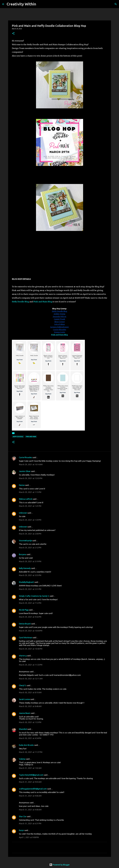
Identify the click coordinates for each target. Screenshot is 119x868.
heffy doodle (18, 437)
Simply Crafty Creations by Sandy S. (34, 596)
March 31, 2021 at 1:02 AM (30, 768)
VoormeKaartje (26, 541)
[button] (13, 34)
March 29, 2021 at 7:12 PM (30, 603)
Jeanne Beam (25, 713)
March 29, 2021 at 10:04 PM (31, 631)
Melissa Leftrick (26, 499)
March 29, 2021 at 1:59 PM (30, 520)
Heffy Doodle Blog (20, 302)
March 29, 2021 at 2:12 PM (30, 548)
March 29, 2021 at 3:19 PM (30, 561)
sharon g (23, 656)
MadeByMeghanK (26, 582)
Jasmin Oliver (25, 471)
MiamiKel (23, 729)
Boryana (23, 554)
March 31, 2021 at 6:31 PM (30, 824)
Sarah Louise (24, 699)
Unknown (23, 513)
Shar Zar (23, 816)
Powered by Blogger (60, 865)
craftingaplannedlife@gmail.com (33, 789)
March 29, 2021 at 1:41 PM (30, 506)
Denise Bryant (25, 624)
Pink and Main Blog (43, 302)
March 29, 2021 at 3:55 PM (30, 575)
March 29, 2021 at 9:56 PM (30, 617)
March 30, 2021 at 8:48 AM (30, 706)
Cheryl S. (23, 685)
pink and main (31, 437)
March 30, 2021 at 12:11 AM (31, 679)
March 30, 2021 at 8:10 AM (30, 692)
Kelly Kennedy (25, 568)
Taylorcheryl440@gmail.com (31, 775)
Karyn (21, 830)
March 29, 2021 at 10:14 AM (31, 464)
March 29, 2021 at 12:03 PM (31, 478)
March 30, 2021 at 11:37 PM (31, 752)
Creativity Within (21, 4)
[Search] (39, 4)
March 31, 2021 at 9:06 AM (30, 796)
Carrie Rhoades (25, 457)
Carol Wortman (26, 638)
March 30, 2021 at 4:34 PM (30, 738)
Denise (22, 485)
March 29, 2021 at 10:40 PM (31, 649)
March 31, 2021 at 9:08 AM (30, 810)
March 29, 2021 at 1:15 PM (30, 492)
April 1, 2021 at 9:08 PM (29, 837)
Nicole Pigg (24, 610)
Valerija (22, 759)
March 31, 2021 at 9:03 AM (30, 782)
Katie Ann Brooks (26, 745)
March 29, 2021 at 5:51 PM (30, 589)
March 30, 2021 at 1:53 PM (30, 722)
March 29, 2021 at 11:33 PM (31, 665)
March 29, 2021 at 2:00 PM (30, 534)
